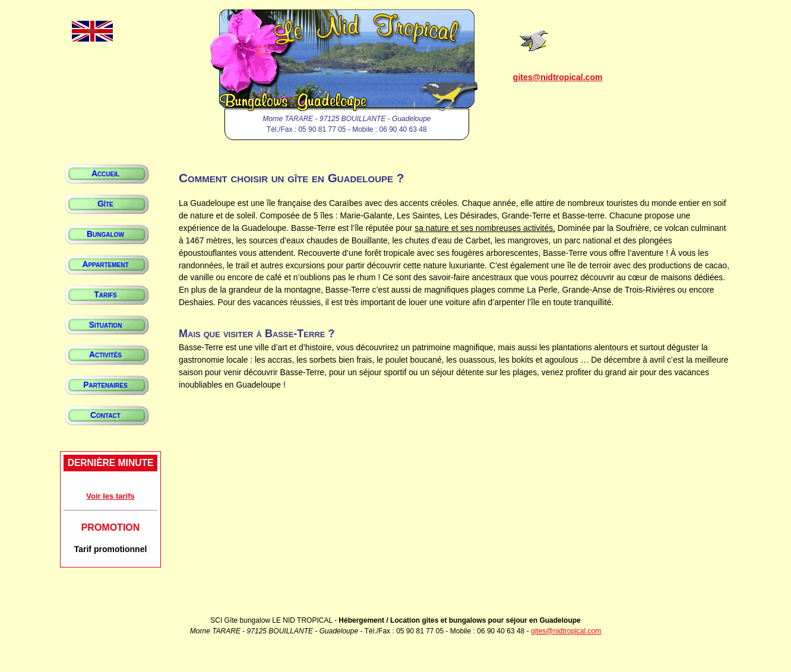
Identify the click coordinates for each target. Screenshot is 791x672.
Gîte (105, 204)
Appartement (105, 264)
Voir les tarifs (110, 496)
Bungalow (105, 234)
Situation (106, 325)
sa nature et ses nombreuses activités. (485, 228)
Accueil (105, 173)
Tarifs (105, 294)
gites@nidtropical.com (558, 77)
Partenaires (105, 385)
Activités (105, 354)
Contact (105, 415)
